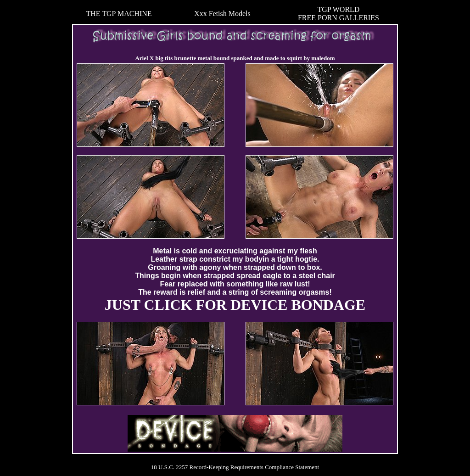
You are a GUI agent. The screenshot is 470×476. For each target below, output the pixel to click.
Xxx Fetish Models (222, 14)
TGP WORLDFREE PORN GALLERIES (339, 14)
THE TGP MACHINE (119, 14)
